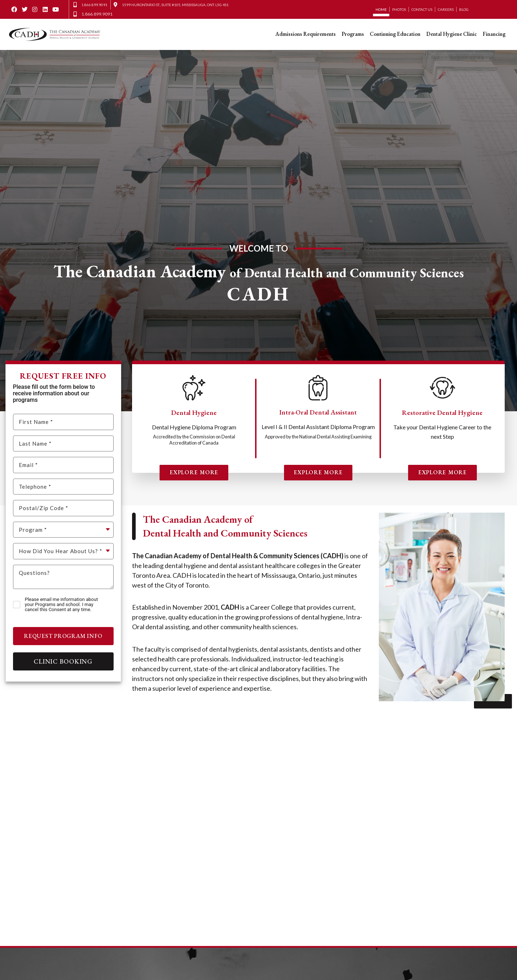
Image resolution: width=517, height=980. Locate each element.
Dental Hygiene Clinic (452, 34)
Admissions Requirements (306, 34)
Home (381, 9)
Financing (494, 34)
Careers (446, 9)
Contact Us (422, 9)
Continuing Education (395, 34)
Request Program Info (63, 636)
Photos (399, 9)
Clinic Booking (63, 661)
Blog (464, 9)
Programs (353, 34)
